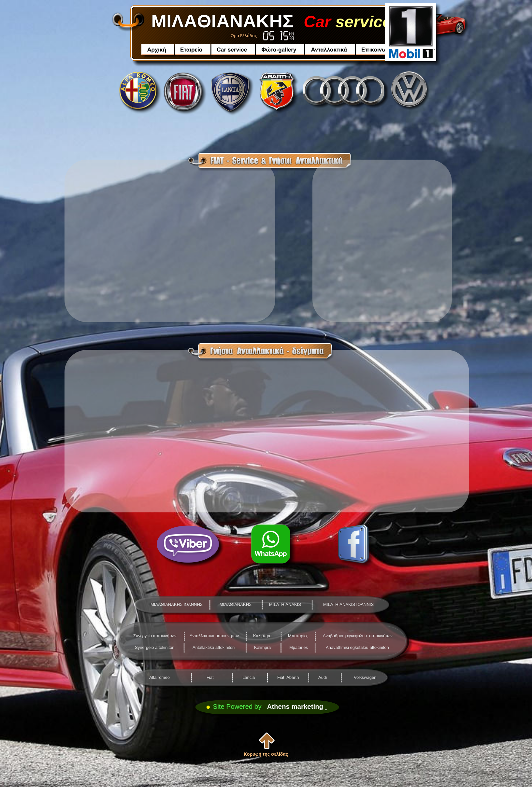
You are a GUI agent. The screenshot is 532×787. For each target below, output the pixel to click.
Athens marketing (295, 706)
